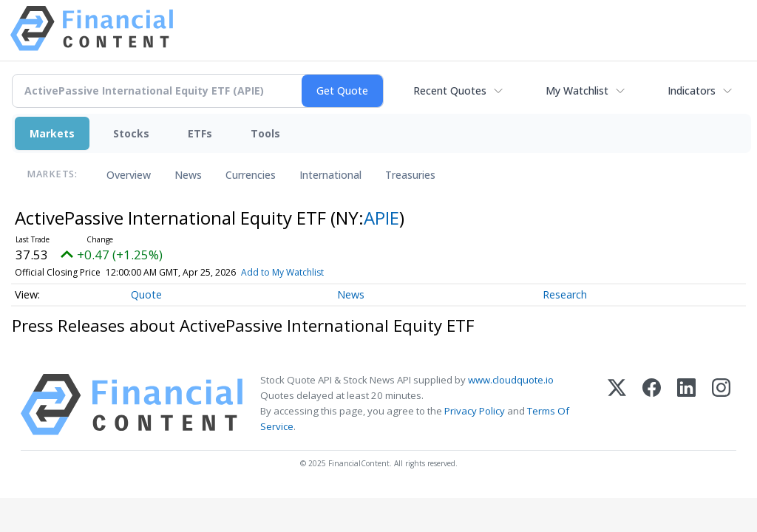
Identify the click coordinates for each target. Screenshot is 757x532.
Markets (52, 133)
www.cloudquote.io (511, 380)
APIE (381, 218)
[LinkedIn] (686, 405)
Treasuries (410, 175)
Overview (129, 175)
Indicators (692, 91)
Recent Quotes (450, 91)
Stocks (131, 133)
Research (565, 294)
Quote (146, 294)
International (330, 175)
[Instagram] (721, 405)
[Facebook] (652, 405)
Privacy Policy (475, 411)
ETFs (200, 133)
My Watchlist (577, 91)
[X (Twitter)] (617, 405)
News (188, 175)
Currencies (251, 175)
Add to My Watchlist (303, 272)
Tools (265, 133)
